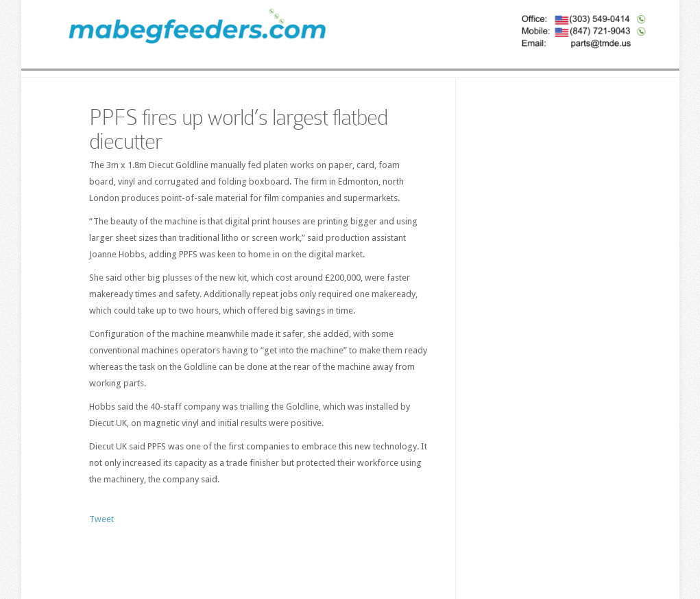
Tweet (101, 519)
